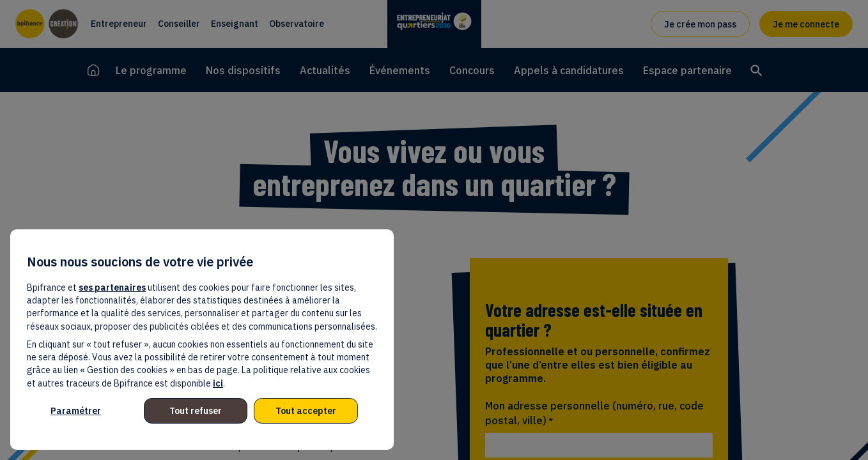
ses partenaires (112, 287)
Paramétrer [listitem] (76, 411)
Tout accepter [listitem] (306, 411)
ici (218, 383)
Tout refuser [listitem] (196, 411)
